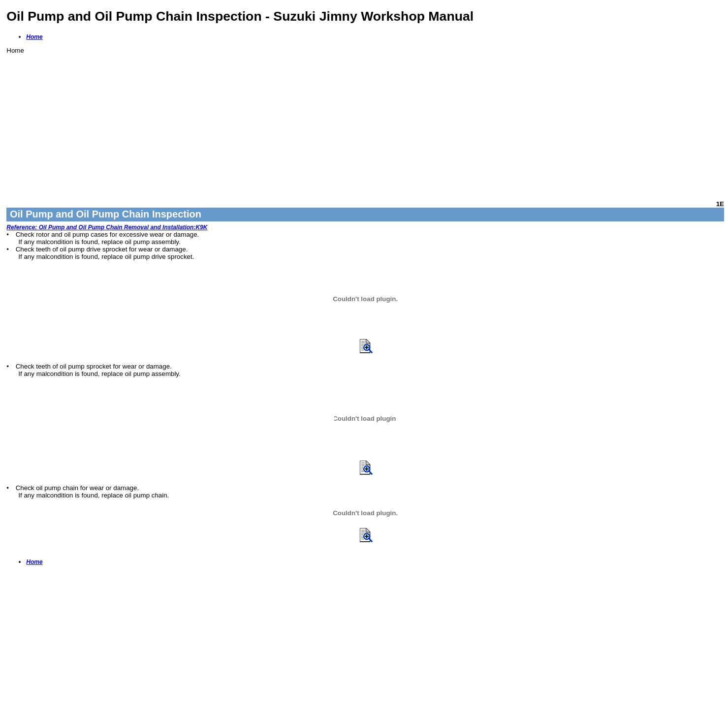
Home (34, 37)
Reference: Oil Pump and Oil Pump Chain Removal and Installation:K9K (107, 227)
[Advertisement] (302, 123)
